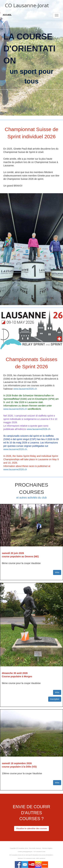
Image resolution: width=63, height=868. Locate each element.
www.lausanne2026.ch (25, 389)
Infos (57, 572)
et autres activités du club (32, 498)
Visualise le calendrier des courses (32, 829)
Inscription (55, 699)
